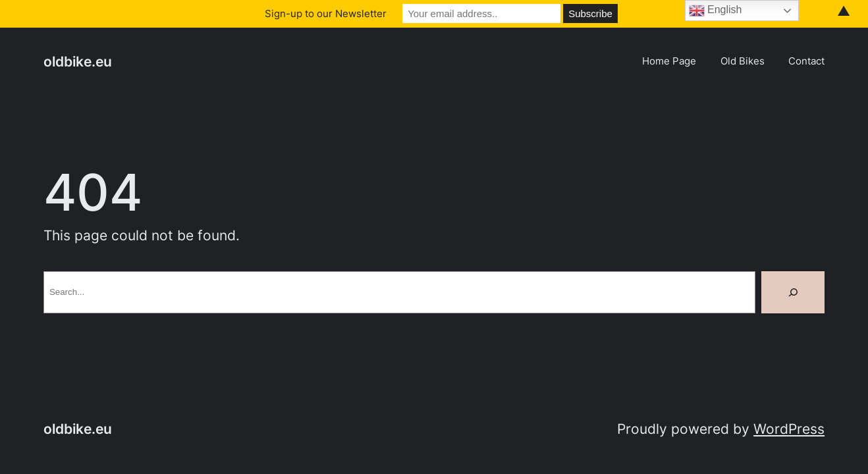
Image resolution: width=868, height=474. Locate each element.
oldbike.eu (78, 62)
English (716, 11)
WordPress (789, 429)
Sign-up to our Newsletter (326, 13)
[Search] (793, 292)
